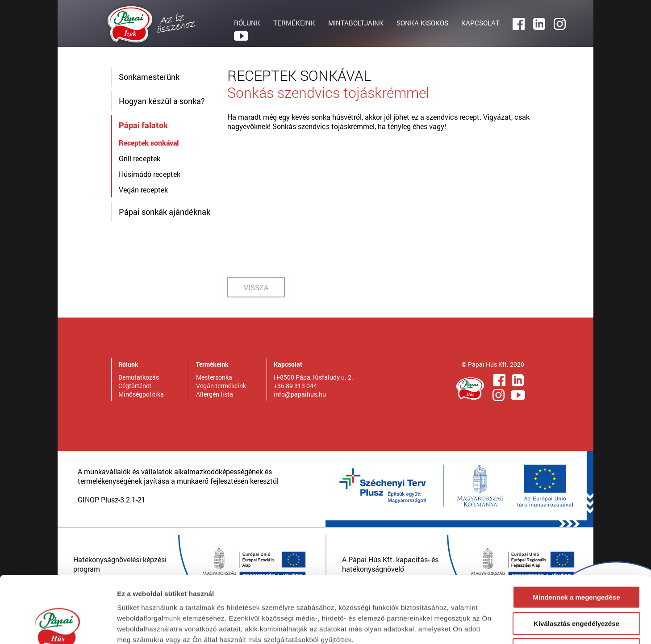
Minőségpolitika (141, 394)
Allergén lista (215, 394)
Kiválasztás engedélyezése (576, 561)
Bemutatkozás (139, 377)
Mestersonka (214, 377)
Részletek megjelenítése (507, 626)
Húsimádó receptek (150, 174)
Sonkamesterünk (149, 77)
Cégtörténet (135, 386)
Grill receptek (140, 158)
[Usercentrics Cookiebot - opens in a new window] (58, 627)
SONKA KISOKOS (422, 23)
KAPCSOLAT (480, 23)
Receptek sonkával (149, 143)
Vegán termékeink (221, 386)
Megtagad (576, 587)
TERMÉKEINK (294, 23)
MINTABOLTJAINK (356, 23)
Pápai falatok (143, 125)
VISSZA (256, 287)
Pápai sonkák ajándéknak (165, 212)
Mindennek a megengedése (576, 535)
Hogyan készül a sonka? (162, 101)
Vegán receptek (143, 190)
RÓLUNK (247, 23)
